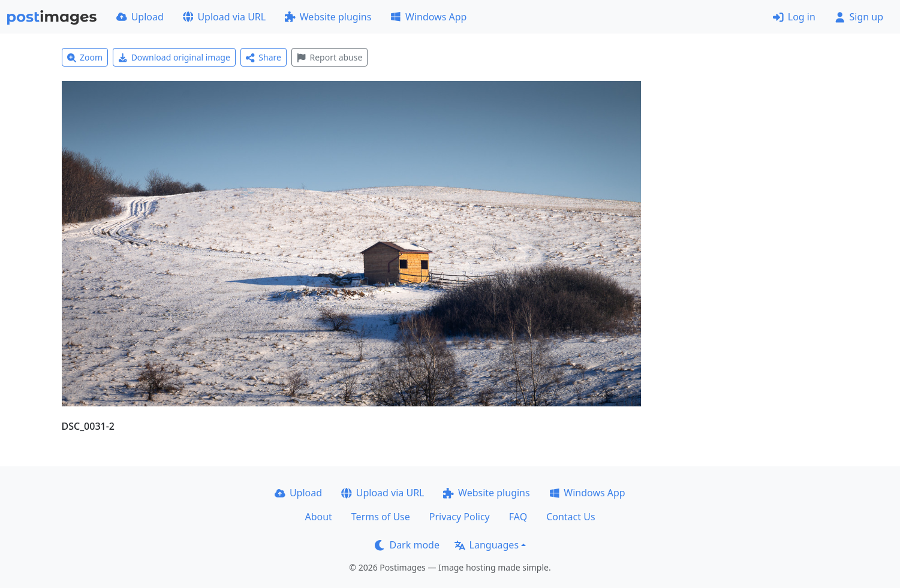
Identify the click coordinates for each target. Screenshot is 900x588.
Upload (140, 17)
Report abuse (329, 57)
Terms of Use (381, 517)
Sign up (859, 17)
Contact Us (571, 517)
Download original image (174, 57)
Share (264, 57)
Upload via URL (224, 17)
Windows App (428, 17)
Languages (487, 545)
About (318, 517)
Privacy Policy (460, 517)
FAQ (518, 517)
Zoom (85, 57)
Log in (794, 17)
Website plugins (328, 17)
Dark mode (407, 545)
